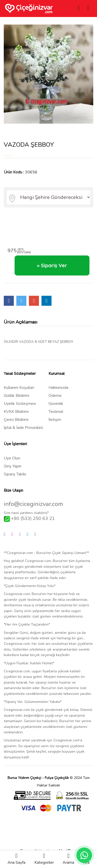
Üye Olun (12, 458)
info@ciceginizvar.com (33, 504)
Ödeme (55, 396)
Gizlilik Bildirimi (16, 396)
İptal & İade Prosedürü (23, 428)
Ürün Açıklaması (20, 322)
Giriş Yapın (13, 466)
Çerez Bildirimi (16, 420)
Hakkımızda (58, 388)
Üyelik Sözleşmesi (20, 404)
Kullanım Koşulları (19, 388)
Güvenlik (56, 404)
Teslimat (56, 412)
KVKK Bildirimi (16, 412)
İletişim (55, 420)
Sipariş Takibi (15, 474)
